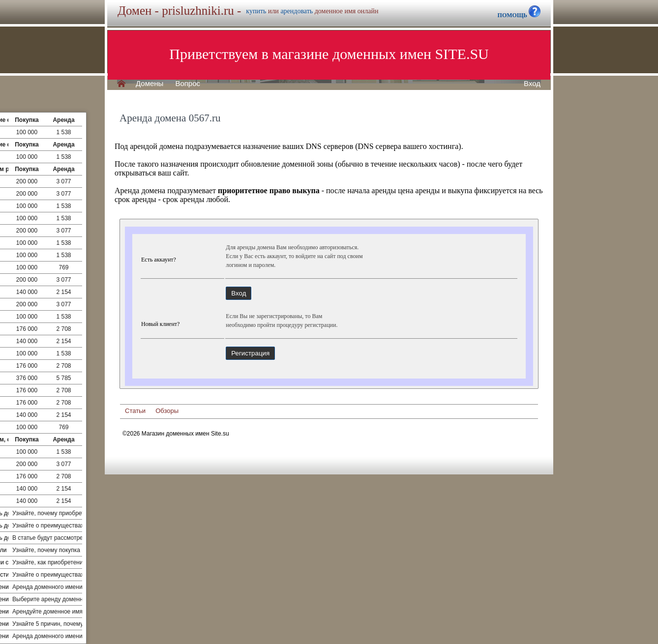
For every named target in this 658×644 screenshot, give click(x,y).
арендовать (297, 11)
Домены (150, 84)
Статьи (135, 411)
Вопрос (188, 84)
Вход (532, 84)
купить (256, 11)
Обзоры (167, 411)
